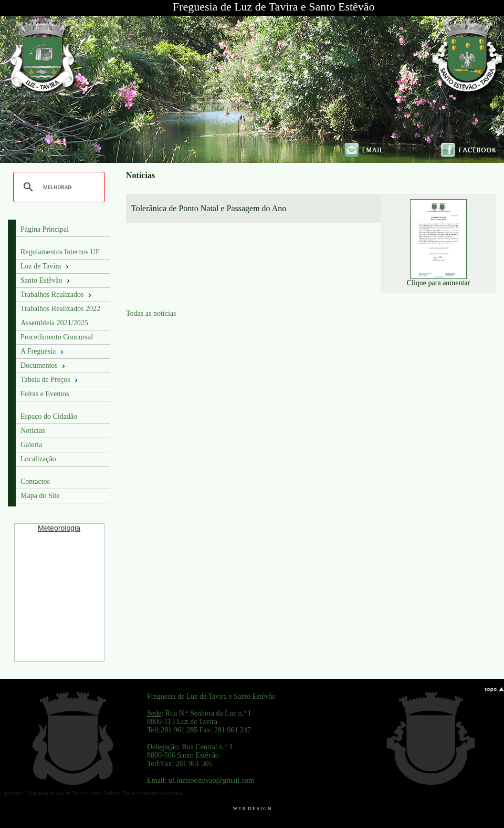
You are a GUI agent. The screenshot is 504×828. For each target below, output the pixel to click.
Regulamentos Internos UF (60, 252)
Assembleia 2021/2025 (54, 323)
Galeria (31, 445)
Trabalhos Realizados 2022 (60, 309)
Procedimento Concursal (57, 337)
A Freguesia (43, 351)
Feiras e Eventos (45, 394)
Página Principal (45, 229)
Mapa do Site (40, 496)
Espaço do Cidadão (49, 416)
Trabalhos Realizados (57, 295)
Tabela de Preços (50, 380)
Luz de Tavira (45, 266)
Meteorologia (59, 528)
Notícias (33, 431)
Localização (38, 459)
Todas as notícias (151, 313)
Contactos (35, 482)
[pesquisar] (57, 187)
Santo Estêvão (46, 281)
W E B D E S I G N (252, 809)
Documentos (44, 366)
